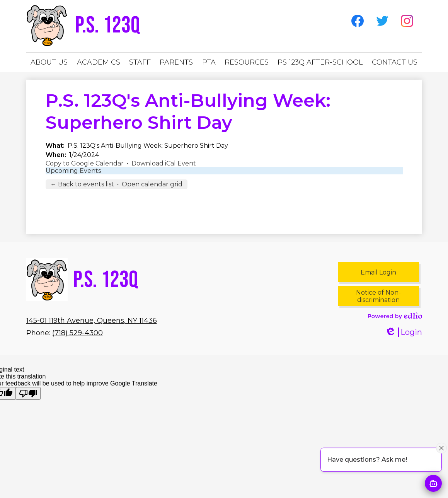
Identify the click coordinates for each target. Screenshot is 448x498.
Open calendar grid (152, 184)
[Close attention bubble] (441, 448)
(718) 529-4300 (78, 333)
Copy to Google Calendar (85, 163)
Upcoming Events (73, 171)
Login (404, 332)
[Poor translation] (28, 393)
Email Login (378, 272)
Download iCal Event (164, 163)
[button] (49, 62)
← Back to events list (82, 184)
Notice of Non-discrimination (378, 296)
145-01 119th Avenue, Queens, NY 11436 (92, 321)
